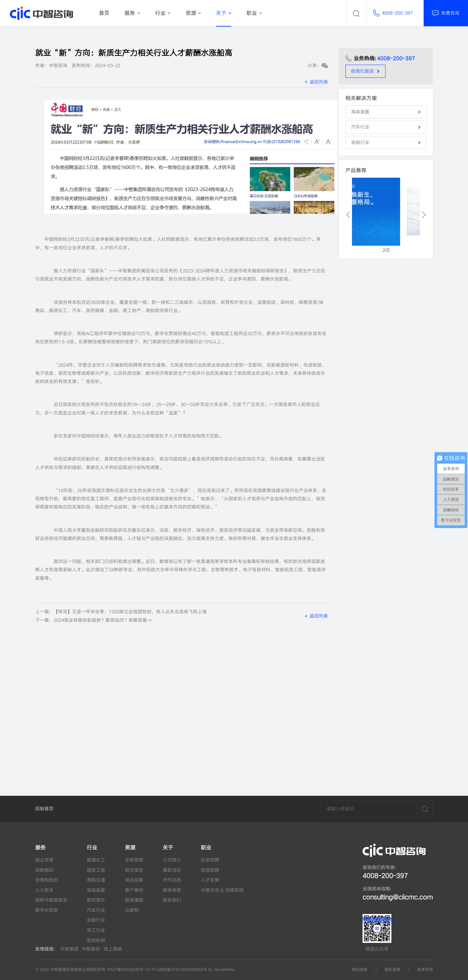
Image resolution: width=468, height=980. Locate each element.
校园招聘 (210, 870)
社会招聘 (210, 860)
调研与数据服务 (51, 900)
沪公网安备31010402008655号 (179, 970)
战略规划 (44, 870)
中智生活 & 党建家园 (222, 890)
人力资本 (44, 890)
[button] (348, 215)
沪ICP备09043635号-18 (128, 970)
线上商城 (113, 949)
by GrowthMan (222, 970)
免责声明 (425, 970)
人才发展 (210, 880)
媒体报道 (172, 890)
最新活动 (172, 870)
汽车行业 (96, 910)
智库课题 (134, 900)
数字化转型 (47, 910)
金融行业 (96, 920)
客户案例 (134, 890)
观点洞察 (134, 880)
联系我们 (172, 900)
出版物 (132, 910)
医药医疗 (96, 900)
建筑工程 (96, 870)
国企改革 (44, 860)
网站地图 (360, 970)
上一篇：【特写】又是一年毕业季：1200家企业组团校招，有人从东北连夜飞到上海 (121, 612)
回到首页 (44, 809)
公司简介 (172, 860)
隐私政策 (392, 970)
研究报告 (134, 870)
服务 (40, 848)
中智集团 (69, 949)
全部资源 (134, 860)
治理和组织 (47, 880)
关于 (168, 848)
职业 (206, 848)
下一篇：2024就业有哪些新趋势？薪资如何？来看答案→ (93, 620)
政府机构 (96, 940)
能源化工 (96, 860)
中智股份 (91, 949)
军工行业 (96, 930)
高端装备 (96, 890)
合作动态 (172, 880)
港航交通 (96, 880)
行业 (92, 848)
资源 (130, 848)
